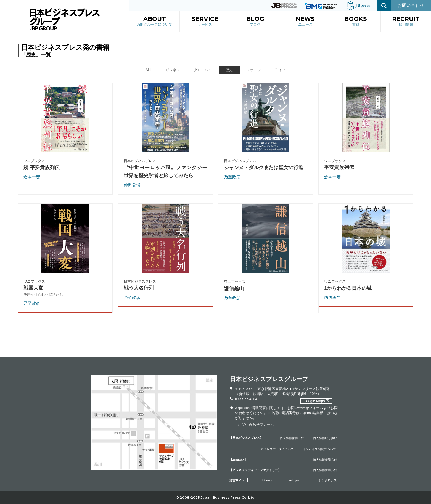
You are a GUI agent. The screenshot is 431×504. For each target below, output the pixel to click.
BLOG (255, 22)
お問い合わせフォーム (256, 425)
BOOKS (356, 22)
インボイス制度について (319, 449)
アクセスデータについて (277, 449)
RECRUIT (406, 22)
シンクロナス (328, 480)
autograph (295, 480)
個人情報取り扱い (325, 438)
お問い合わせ (411, 5)
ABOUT (155, 22)
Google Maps (316, 401)
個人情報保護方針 (292, 438)
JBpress (266, 480)
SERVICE (205, 22)
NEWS (305, 22)
